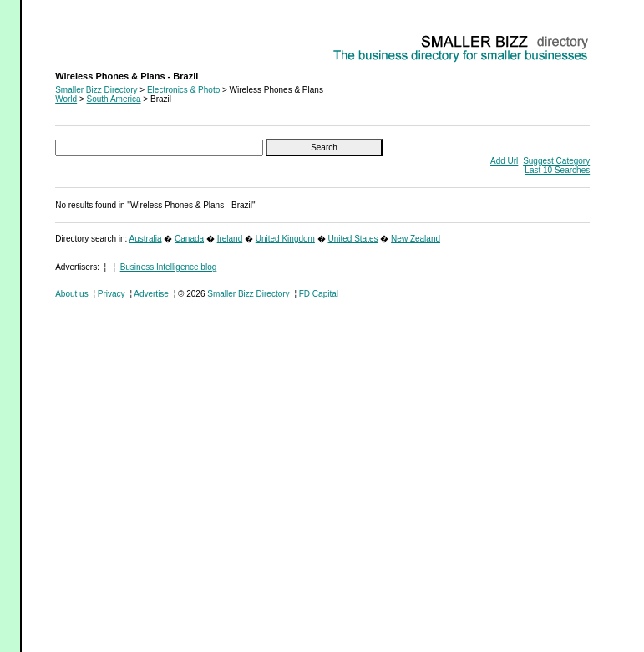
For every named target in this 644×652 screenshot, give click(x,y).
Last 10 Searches (557, 170)
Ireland (230, 239)
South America (114, 99)
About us (71, 294)
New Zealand (416, 239)
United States (352, 239)
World (66, 99)
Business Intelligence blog (169, 267)
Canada (189, 239)
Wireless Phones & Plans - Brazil (116, 38)
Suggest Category (556, 161)
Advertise (151, 294)
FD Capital (319, 294)
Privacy (112, 294)
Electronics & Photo (183, 90)
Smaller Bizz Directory (96, 90)
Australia (146, 239)
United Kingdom (285, 239)
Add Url (504, 161)
